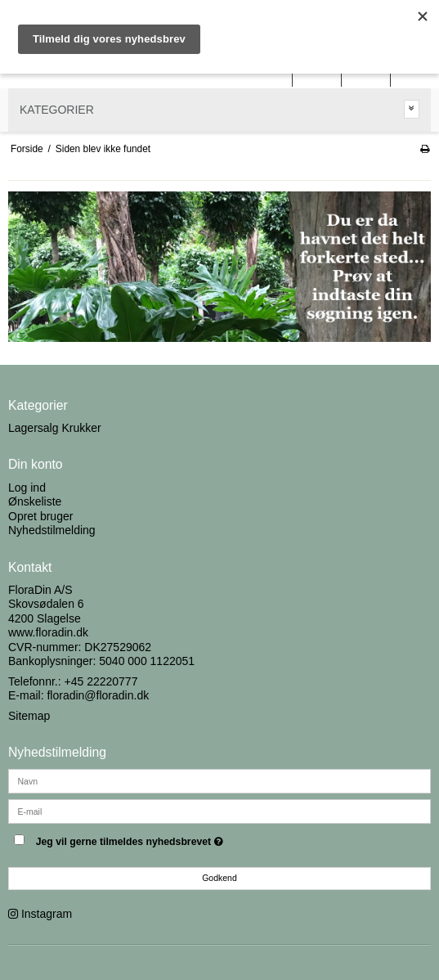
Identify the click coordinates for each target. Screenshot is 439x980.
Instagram (47, 914)
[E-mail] (219, 810)
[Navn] (219, 780)
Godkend (219, 878)
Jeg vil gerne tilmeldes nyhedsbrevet (170, 839)
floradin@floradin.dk (98, 695)
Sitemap (29, 716)
